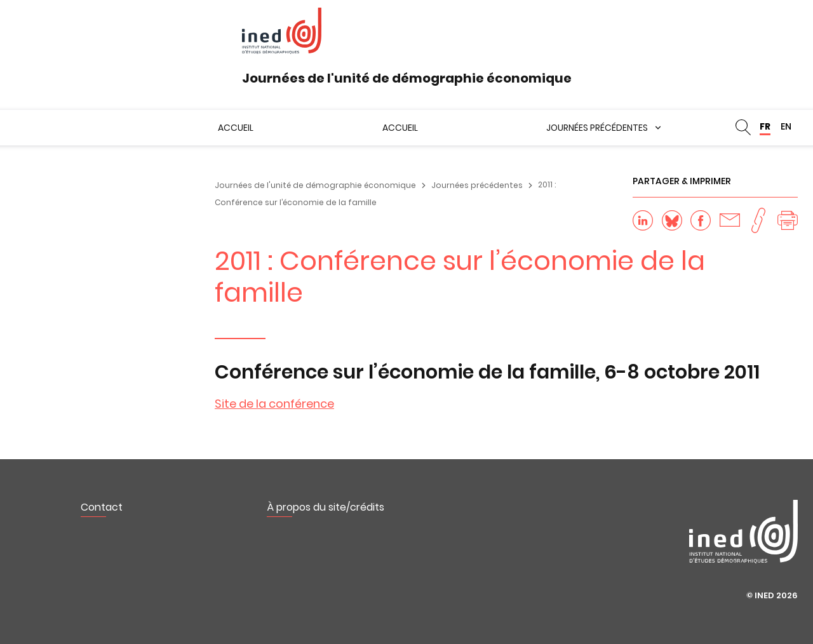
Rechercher (743, 128)
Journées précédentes (597, 128)
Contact (102, 507)
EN (786, 126)
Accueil (236, 128)
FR (765, 126)
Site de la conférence (274, 404)
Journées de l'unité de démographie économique (315, 185)
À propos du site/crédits (326, 507)
